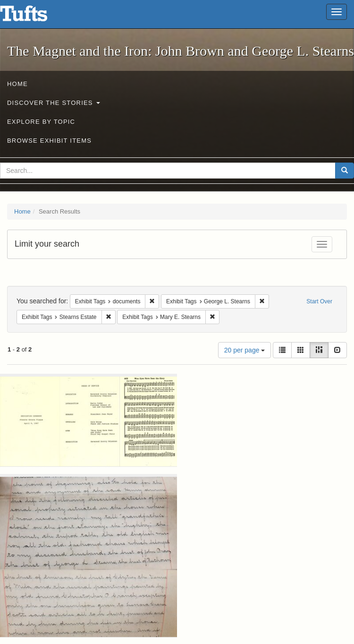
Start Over (319, 301)
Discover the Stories (54, 103)
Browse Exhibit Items (49, 141)
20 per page (245, 350)
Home (17, 84)
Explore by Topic (41, 122)
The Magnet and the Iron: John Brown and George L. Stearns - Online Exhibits (35, 17)
